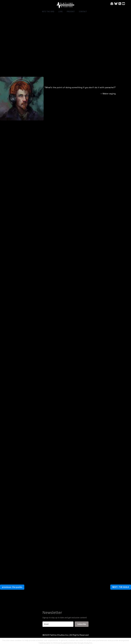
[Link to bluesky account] (116, 4)
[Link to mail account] (112, 4)
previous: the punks (12, 587)
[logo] (65, 5)
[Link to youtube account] (124, 4)
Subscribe (82, 624)
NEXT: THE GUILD (121, 587)
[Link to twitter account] (120, 4)
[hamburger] (8, 4)
